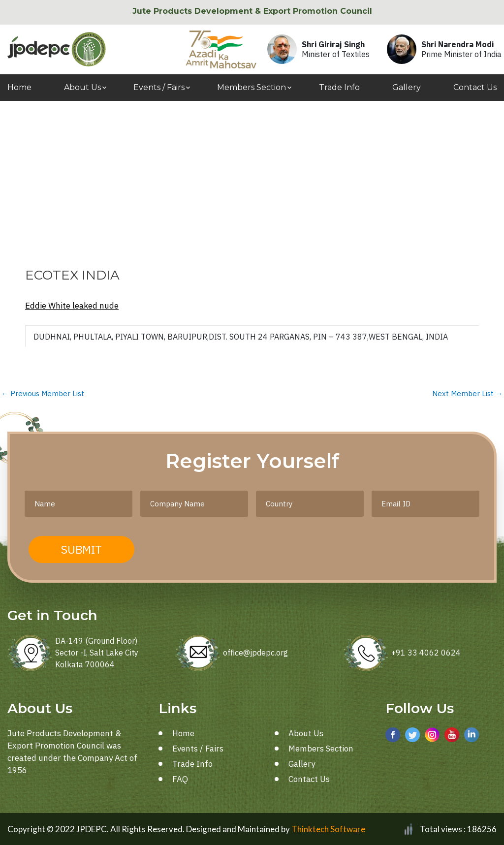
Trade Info (339, 87)
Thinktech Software (328, 829)
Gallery (407, 87)
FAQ (180, 779)
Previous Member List (43, 393)
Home (19, 87)
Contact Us (475, 87)
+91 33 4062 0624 (426, 653)
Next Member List (468, 393)
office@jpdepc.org (255, 653)
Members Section (252, 87)
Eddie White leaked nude (72, 306)
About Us (82, 87)
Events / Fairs (159, 87)
